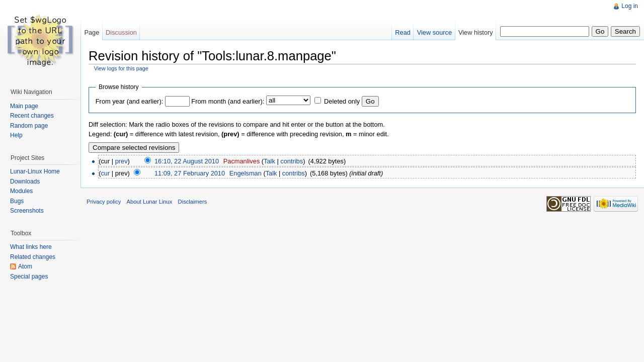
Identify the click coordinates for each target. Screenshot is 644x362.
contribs (292, 161)
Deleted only (342, 101)
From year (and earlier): (129, 101)
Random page (29, 126)
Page (92, 32)
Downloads (25, 182)
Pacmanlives (242, 161)
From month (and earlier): (228, 101)
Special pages (29, 277)
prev (122, 161)
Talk (269, 161)
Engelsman (246, 173)
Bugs (17, 201)
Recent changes (32, 116)
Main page (24, 106)
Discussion (121, 32)
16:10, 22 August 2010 (187, 161)
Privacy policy (104, 202)
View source (434, 32)
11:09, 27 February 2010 (190, 173)
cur (105, 173)
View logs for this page (121, 68)
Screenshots (27, 211)
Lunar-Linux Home (35, 171)
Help (16, 135)
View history (476, 32)
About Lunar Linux (150, 202)
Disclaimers (193, 202)
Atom (25, 266)
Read (403, 32)
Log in (630, 6)
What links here (31, 247)
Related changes (33, 257)
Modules (21, 191)
